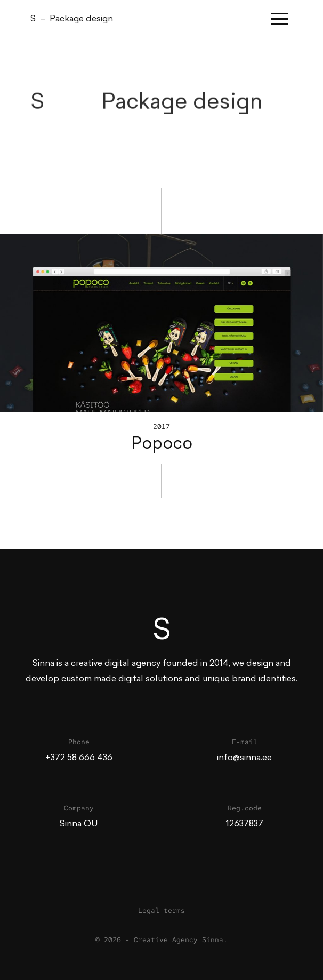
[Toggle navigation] (282, 19)
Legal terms (161, 910)
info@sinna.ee (244, 757)
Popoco (162, 443)
